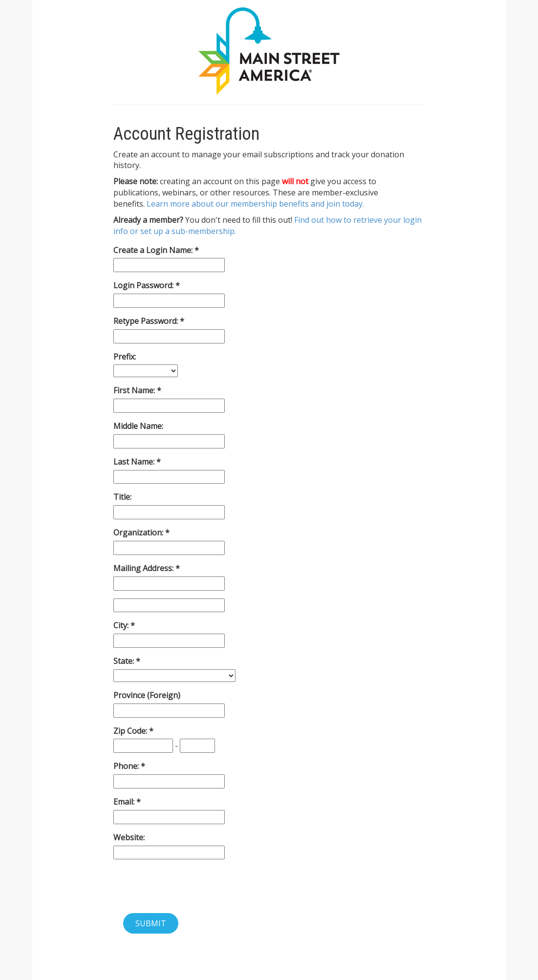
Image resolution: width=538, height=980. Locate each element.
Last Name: (135, 462)
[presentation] (188, 886)
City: (122, 625)
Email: (125, 802)
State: (125, 661)
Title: (122, 497)
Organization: (139, 533)
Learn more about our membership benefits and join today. (255, 204)
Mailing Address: (144, 568)
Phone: (127, 766)
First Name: (135, 390)
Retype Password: (147, 321)
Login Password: (144, 285)
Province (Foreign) (147, 695)
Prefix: (125, 357)
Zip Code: (131, 731)
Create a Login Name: (154, 250)
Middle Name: (138, 426)
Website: (129, 837)
